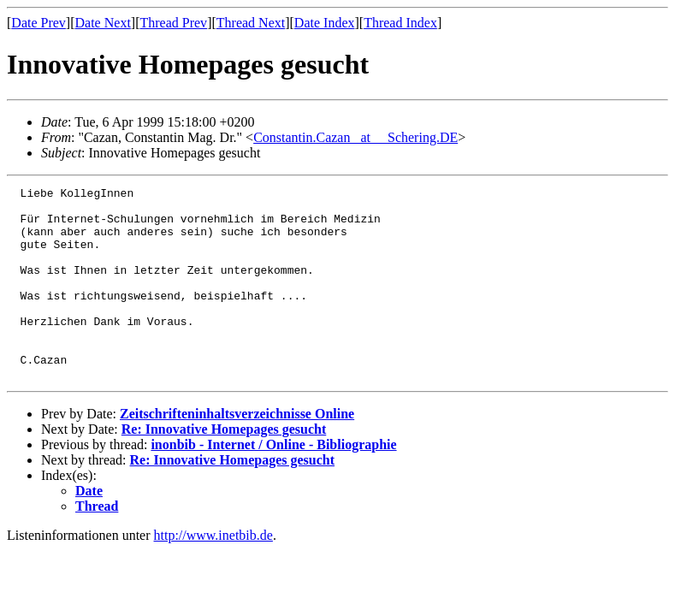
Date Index (325, 23)
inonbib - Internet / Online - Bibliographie (273, 483)
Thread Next (251, 23)
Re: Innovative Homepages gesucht (224, 468)
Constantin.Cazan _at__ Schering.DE (355, 137)
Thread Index (400, 23)
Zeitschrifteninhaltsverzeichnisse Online (237, 452)
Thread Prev (173, 23)
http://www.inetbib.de (213, 574)
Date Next (103, 23)
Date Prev (38, 23)
